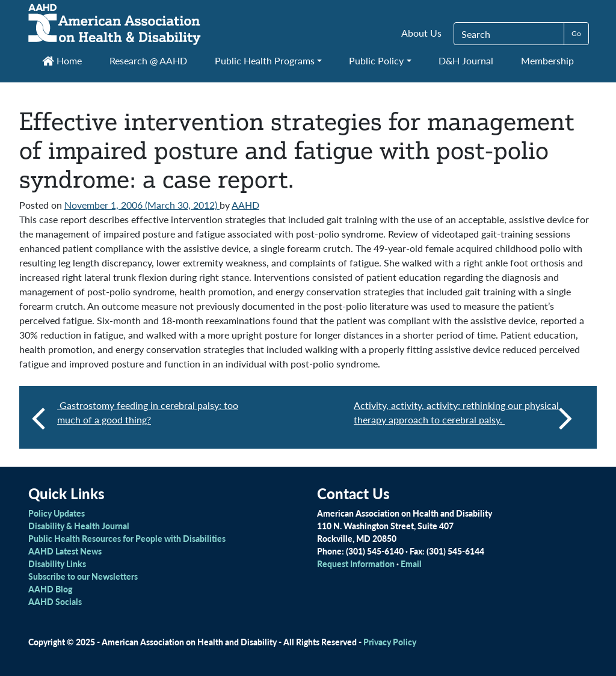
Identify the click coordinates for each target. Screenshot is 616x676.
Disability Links (57, 564)
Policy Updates (57, 513)
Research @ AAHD (148, 60)
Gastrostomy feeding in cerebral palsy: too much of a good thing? (148, 412)
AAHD (245, 205)
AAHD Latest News (65, 551)
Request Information (356, 564)
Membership (547, 60)
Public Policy (376, 60)
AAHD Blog (50, 589)
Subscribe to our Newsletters (83, 576)
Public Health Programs (265, 60)
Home (62, 60)
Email (411, 564)
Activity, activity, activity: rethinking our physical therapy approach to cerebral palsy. (463, 417)
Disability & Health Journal (79, 526)
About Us (421, 33)
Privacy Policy (390, 642)
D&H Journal (466, 60)
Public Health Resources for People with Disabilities (127, 538)
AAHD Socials (55, 601)
